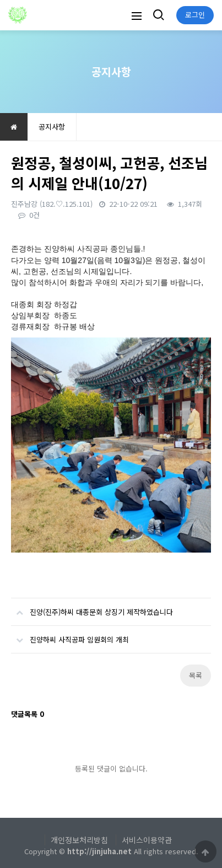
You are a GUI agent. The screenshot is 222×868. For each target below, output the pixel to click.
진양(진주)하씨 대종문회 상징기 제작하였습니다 (92, 608)
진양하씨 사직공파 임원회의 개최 (70, 635)
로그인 (195, 15)
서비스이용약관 (147, 840)
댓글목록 (28, 714)
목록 (196, 675)
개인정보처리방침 (79, 840)
